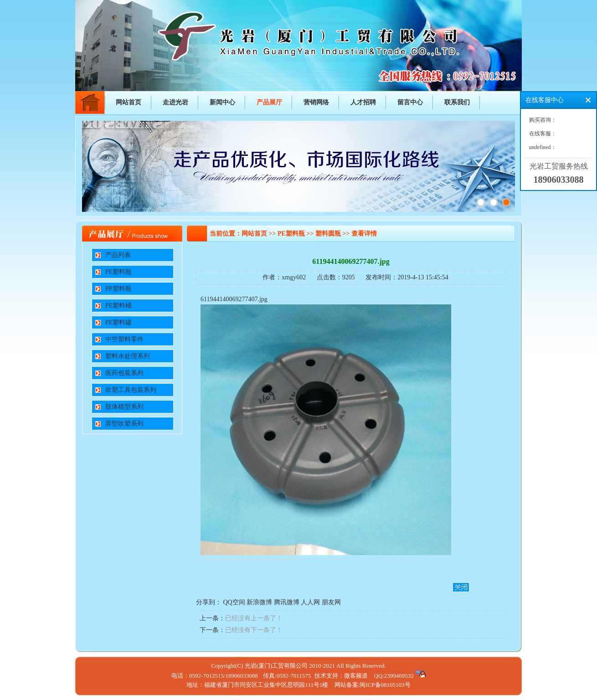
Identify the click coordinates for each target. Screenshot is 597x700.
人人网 (310, 602)
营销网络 (316, 102)
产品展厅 (269, 102)
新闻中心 (222, 102)
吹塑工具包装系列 (131, 390)
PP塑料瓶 (118, 289)
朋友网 (331, 602)
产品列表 (118, 255)
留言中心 (410, 102)
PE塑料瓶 (118, 272)
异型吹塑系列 (124, 424)
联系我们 (457, 102)
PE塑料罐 (118, 322)
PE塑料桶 (118, 306)
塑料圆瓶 (328, 234)
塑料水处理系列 (128, 356)
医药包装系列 (124, 373)
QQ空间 (234, 602)
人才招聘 (363, 102)
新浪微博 (259, 602)
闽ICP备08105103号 (385, 685)
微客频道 (356, 676)
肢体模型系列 (124, 407)
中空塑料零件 (124, 339)
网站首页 (129, 102)
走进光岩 (175, 102)
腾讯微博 (287, 602)
